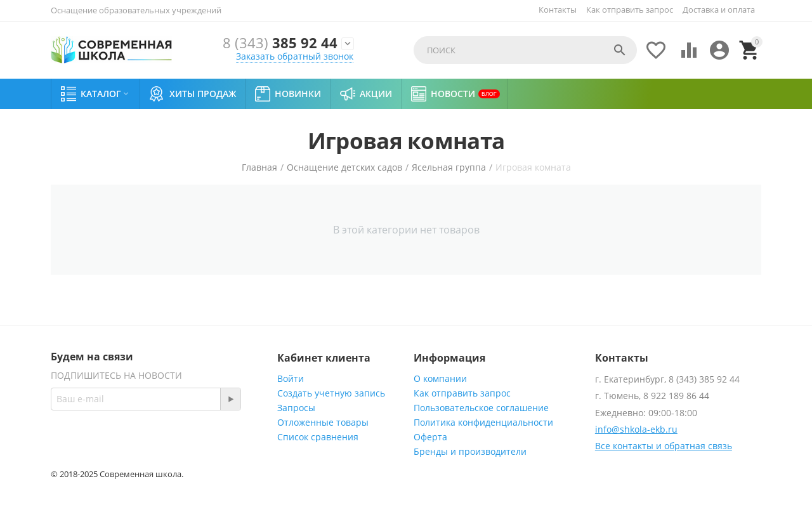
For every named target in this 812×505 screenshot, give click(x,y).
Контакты (558, 10)
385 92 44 (280, 43)
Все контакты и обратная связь (664, 446)
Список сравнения (318, 437)
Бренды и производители (470, 451)
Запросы (296, 408)
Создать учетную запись (331, 393)
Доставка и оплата (719, 10)
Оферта (430, 437)
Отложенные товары (323, 422)
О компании (440, 378)
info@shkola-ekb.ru (636, 429)
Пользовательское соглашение (481, 408)
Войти (291, 378)
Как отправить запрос (630, 10)
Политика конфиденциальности (483, 422)
